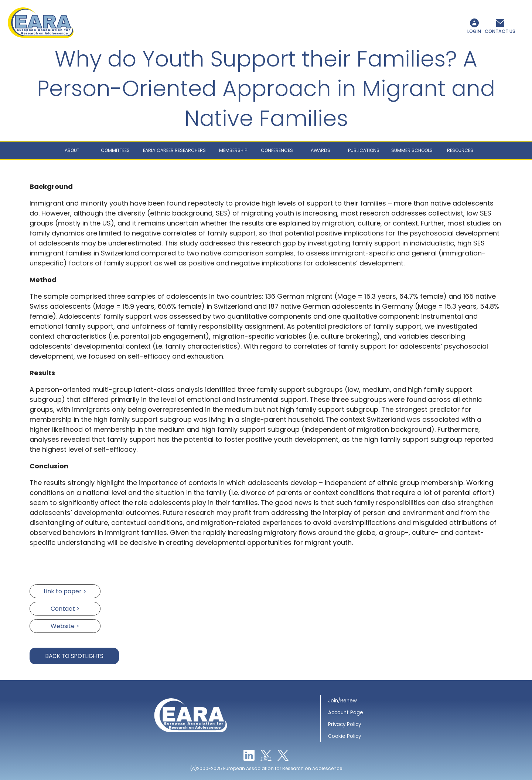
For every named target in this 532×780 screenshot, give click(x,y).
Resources (460, 150)
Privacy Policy (345, 724)
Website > (65, 626)
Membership (233, 150)
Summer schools (412, 150)
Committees (115, 150)
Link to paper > (65, 591)
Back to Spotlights (74, 656)
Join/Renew (342, 701)
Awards (320, 150)
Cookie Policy (345, 736)
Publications (364, 150)
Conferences (277, 150)
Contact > (65, 609)
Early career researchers (174, 150)
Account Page (346, 713)
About (72, 150)
